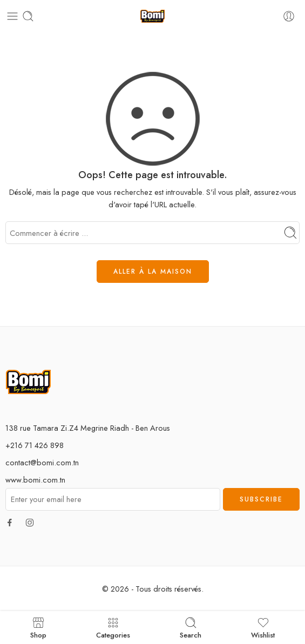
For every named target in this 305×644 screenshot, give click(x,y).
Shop (38, 628)
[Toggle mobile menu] (12, 16)
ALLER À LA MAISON (153, 272)
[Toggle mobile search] (28, 16)
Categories (113, 628)
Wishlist (263, 628)
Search (191, 628)
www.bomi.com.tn (35, 480)
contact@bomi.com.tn (42, 462)
